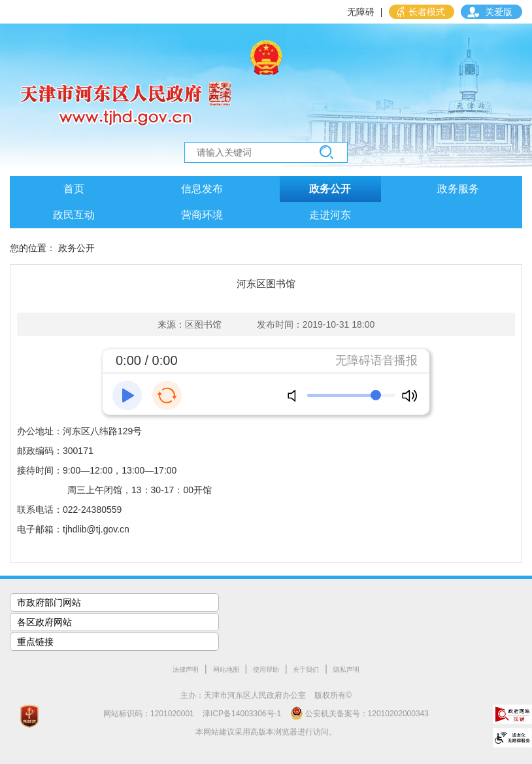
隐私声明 (346, 669)
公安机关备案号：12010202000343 (359, 713)
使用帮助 (266, 669)
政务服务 (458, 189)
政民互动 (74, 215)
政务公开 (330, 189)
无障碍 (361, 12)
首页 (74, 189)
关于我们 (306, 669)
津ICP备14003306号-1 (242, 714)
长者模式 (427, 12)
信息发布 (202, 189)
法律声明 (186, 669)
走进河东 (330, 215)
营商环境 (202, 215)
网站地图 (226, 669)
